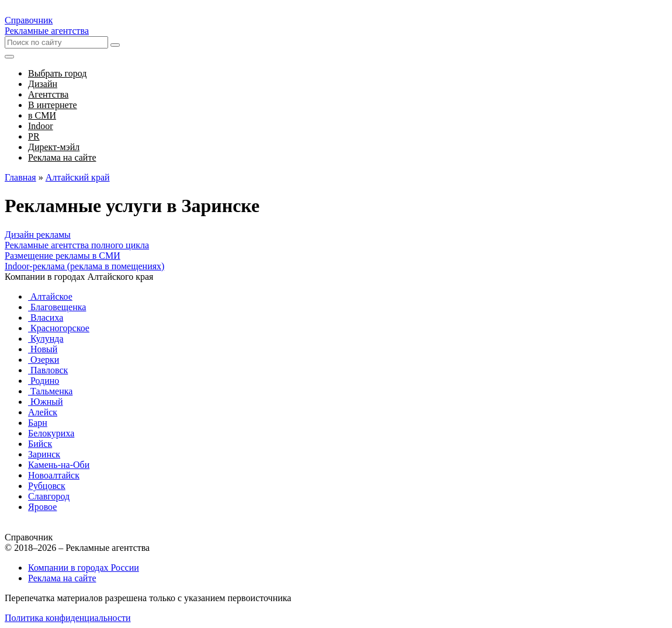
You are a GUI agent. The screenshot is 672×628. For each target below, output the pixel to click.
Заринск (44, 454)
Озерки (44, 360)
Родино (44, 381)
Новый (43, 349)
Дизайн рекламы (38, 235)
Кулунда (46, 339)
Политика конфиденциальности (68, 618)
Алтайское (50, 296)
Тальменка (50, 391)
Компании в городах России (84, 568)
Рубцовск (47, 486)
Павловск (48, 370)
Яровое (42, 507)
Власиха (46, 318)
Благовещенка (57, 307)
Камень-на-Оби (59, 465)
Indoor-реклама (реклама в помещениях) (84, 266)
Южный (46, 402)
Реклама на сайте (62, 578)
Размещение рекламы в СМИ (63, 256)
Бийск (40, 444)
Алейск (43, 412)
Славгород (49, 496)
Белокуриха (51, 433)
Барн (38, 423)
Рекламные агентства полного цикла (77, 245)
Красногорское (59, 328)
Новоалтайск (54, 475)
